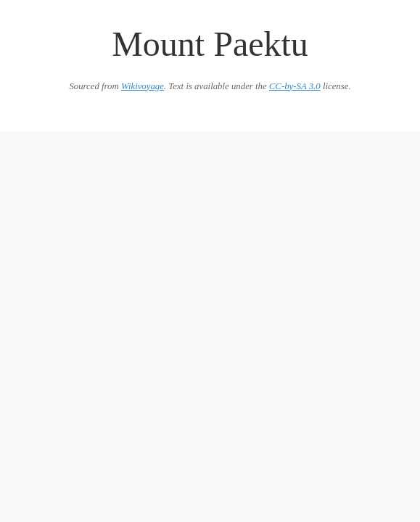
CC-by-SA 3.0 (295, 86)
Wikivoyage (143, 86)
